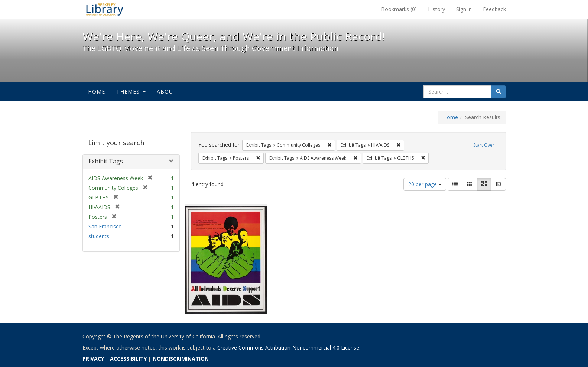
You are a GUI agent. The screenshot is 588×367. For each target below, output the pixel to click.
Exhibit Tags (106, 161)
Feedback (494, 9)
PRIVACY (93, 359)
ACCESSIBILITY (128, 359)
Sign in (464, 9)
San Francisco (105, 226)
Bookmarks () (399, 9)
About (167, 92)
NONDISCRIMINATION (181, 359)
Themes (131, 92)
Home (97, 92)
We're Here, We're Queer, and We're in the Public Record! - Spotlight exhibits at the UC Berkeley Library (105, 9)
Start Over (484, 145)
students (99, 236)
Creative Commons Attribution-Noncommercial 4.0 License (288, 347)
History (436, 9)
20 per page (425, 184)
